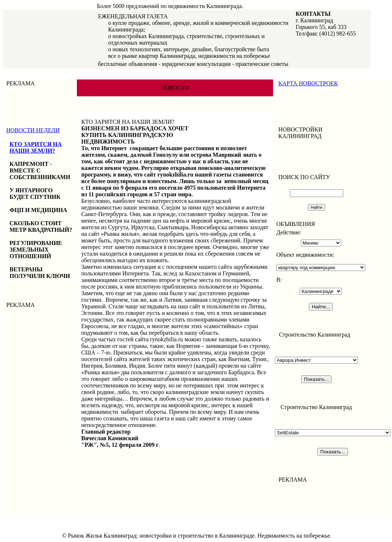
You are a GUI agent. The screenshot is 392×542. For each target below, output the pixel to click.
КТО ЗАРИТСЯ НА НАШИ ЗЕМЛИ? (36, 147)
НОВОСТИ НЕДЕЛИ (33, 130)
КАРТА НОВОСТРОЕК (308, 83)
